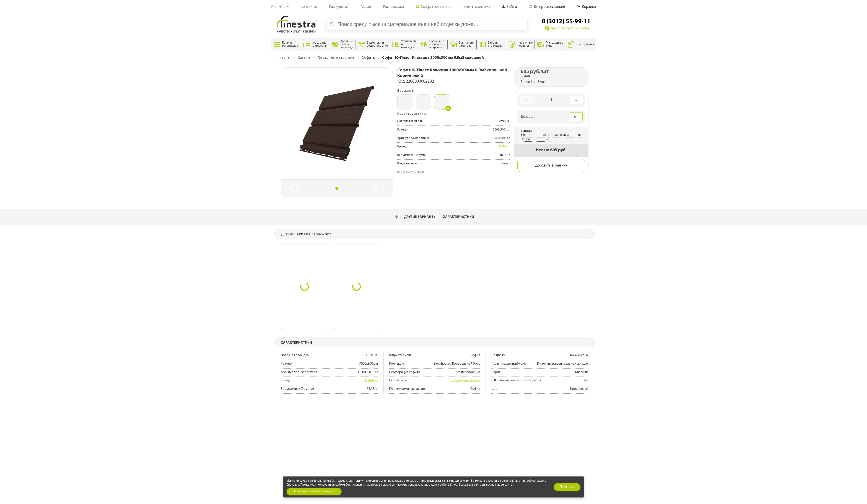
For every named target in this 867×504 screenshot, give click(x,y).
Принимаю (567, 487)
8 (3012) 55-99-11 (566, 22)
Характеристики (459, 217)
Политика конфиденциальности (314, 491)
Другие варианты (420, 217)
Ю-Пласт (504, 147)
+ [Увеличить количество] (576, 100)
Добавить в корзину (551, 165)
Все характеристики (411, 172)
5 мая (542, 82)
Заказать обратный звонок (568, 28)
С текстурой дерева (465, 380)
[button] (337, 188)
